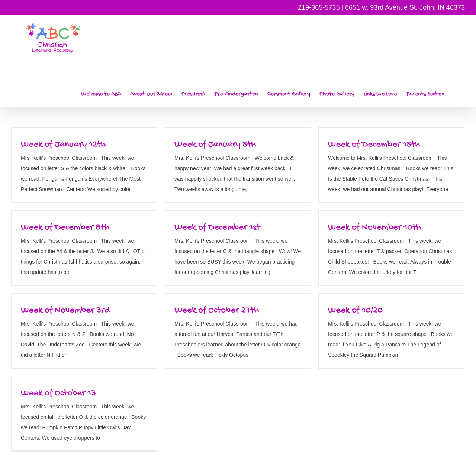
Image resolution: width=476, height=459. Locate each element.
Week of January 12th (63, 145)
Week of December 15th (374, 145)
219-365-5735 (319, 7)
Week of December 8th (65, 228)
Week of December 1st (217, 228)
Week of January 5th (215, 145)
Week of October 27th (217, 311)
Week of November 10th (374, 228)
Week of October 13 (58, 393)
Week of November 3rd (65, 311)
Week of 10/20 (355, 311)
